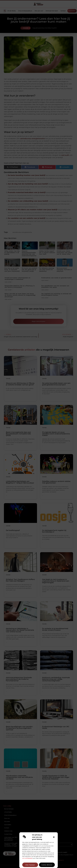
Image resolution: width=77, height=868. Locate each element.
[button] (54, 837)
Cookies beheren (47, 865)
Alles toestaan (30, 865)
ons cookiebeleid (27, 858)
